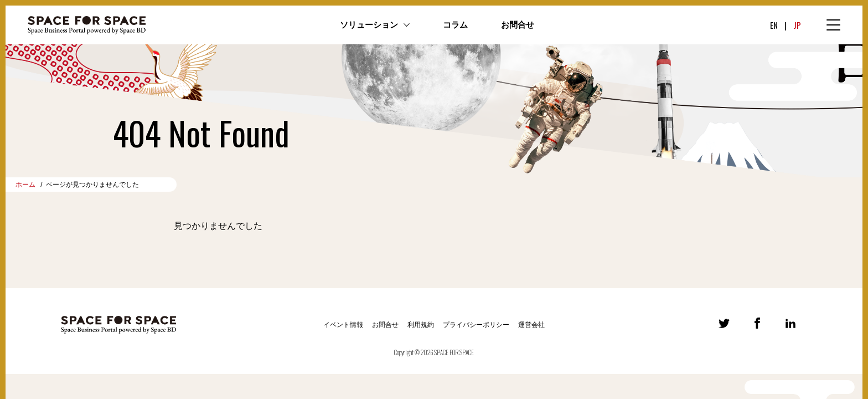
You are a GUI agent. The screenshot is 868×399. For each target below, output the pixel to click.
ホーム (25, 185)
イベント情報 (343, 325)
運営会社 (531, 325)
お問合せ (518, 25)
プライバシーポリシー (476, 325)
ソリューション (369, 25)
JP (797, 25)
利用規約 (421, 325)
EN (774, 25)
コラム (455, 25)
